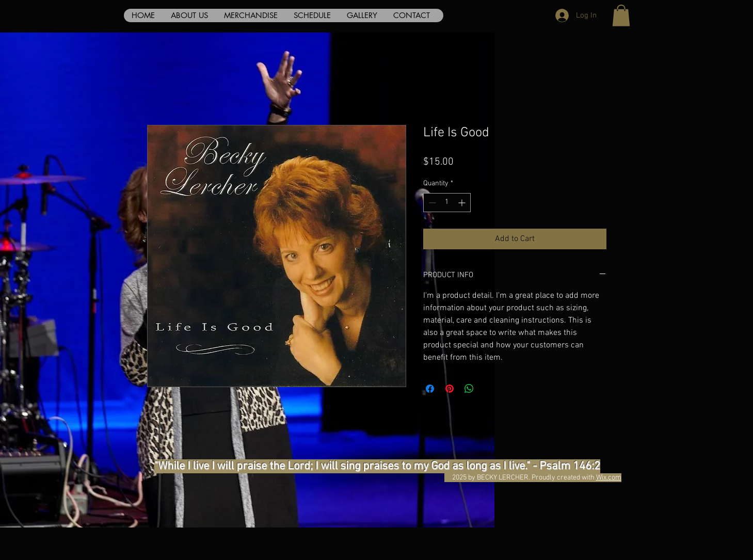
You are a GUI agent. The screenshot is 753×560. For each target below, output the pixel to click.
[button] (621, 15)
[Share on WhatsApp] (469, 389)
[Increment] (463, 203)
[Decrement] (431, 203)
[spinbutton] (447, 203)
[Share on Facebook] (430, 389)
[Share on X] (489, 389)
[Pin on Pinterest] (450, 389)
